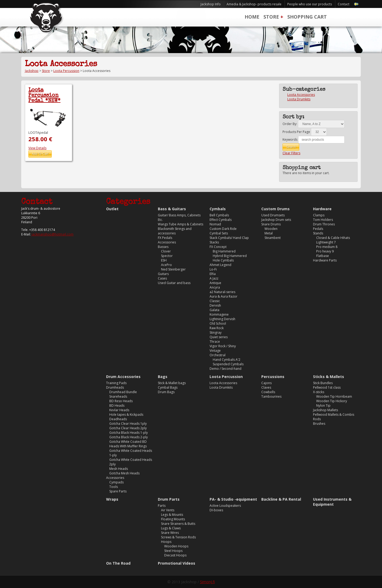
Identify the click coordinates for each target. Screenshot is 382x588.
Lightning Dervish (222, 319)
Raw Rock (217, 328)
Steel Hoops (173, 551)
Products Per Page (296, 132)
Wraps (112, 499)
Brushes (319, 424)
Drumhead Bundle (123, 392)
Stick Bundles (323, 383)
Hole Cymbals (223, 260)
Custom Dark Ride (223, 229)
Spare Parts (118, 491)
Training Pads (116, 383)
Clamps (319, 215)
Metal (269, 233)
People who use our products (310, 4)
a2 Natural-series (222, 292)
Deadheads (118, 419)
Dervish (215, 305)
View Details (37, 148)
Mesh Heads (119, 469)
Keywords (290, 140)
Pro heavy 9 (325, 251)
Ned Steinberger (173, 269)
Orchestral (218, 355)
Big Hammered (224, 251)
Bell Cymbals (219, 215)
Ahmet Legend (220, 265)
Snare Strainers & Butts (178, 524)
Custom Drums (275, 209)
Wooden (271, 229)
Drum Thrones (324, 224)
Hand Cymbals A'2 (227, 360)
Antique (215, 283)
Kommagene (219, 314)
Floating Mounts (173, 519)
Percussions (273, 377)
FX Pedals (165, 238)
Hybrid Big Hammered (230, 256)
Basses (163, 247)
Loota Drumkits (299, 99)
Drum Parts (169, 499)
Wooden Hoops (176, 546)
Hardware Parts (325, 260)
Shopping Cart (307, 17)
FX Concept (218, 247)
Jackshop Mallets (325, 410)
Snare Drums (271, 224)
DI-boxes (216, 510)
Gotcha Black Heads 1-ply (129, 433)
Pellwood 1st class (327, 387)
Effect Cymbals (221, 220)
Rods (317, 419)
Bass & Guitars (172, 209)
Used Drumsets (273, 215)
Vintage (215, 351)
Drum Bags (166, 392)
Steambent (273, 238)
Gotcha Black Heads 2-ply (129, 437)
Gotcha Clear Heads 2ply (128, 428)
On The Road (118, 563)
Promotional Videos (177, 563)
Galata (214, 310)
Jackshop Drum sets (276, 220)
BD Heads (117, 405)
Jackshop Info (211, 4)
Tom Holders (323, 220)
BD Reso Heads (121, 401)
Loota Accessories (301, 95)
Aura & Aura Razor (223, 296)
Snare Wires (170, 533)
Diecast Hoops (175, 555)
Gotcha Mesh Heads (124, 473)
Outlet (112, 209)
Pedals (318, 229)
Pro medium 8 (327, 247)
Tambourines (271, 396)
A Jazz (214, 278)
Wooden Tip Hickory (332, 401)
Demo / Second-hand (225, 369)
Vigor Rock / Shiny (223, 346)
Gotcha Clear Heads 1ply (128, 424)
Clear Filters (291, 153)
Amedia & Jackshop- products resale (254, 4)
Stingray (216, 332)
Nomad (215, 224)
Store (271, 17)
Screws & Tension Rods (178, 537)
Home (252, 17)
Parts (162, 506)
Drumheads (115, 387)
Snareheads (118, 396)
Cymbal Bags (168, 387)
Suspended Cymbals (228, 364)
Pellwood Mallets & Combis (334, 415)
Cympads (116, 482)
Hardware (322, 209)
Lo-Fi (213, 269)
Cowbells (268, 392)
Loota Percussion (66, 71)
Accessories (167, 242)
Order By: (290, 124)
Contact (344, 4)
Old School (218, 323)
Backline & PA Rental (281, 499)
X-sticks (319, 392)
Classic (215, 301)
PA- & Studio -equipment (233, 499)
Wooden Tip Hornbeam (334, 396)
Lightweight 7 (326, 242)
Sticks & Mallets (329, 377)
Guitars (163, 274)
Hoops (166, 542)
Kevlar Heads (119, 410)
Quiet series (219, 337)
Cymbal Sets (219, 233)
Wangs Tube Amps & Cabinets (181, 224)
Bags (163, 377)
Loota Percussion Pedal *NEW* (44, 96)
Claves (266, 387)
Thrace (215, 342)
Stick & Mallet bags (172, 383)
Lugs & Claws (171, 528)
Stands (318, 233)
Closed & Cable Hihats (333, 238)
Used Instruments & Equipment (332, 502)
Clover (166, 251)
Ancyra (215, 287)
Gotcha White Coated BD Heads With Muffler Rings (128, 444)
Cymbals (218, 209)
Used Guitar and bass (174, 283)
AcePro (166, 265)
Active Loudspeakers (225, 506)
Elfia (213, 274)
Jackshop (32, 71)
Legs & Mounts (172, 515)
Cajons (266, 383)
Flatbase (323, 256)
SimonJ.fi (207, 582)
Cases (162, 278)
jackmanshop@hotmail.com (53, 234)
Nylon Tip (323, 405)
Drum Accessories (123, 377)
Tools (114, 487)
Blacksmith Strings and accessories (175, 231)
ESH (164, 260)
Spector (167, 256)
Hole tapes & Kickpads (126, 415)
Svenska (356, 4)
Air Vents (168, 510)
